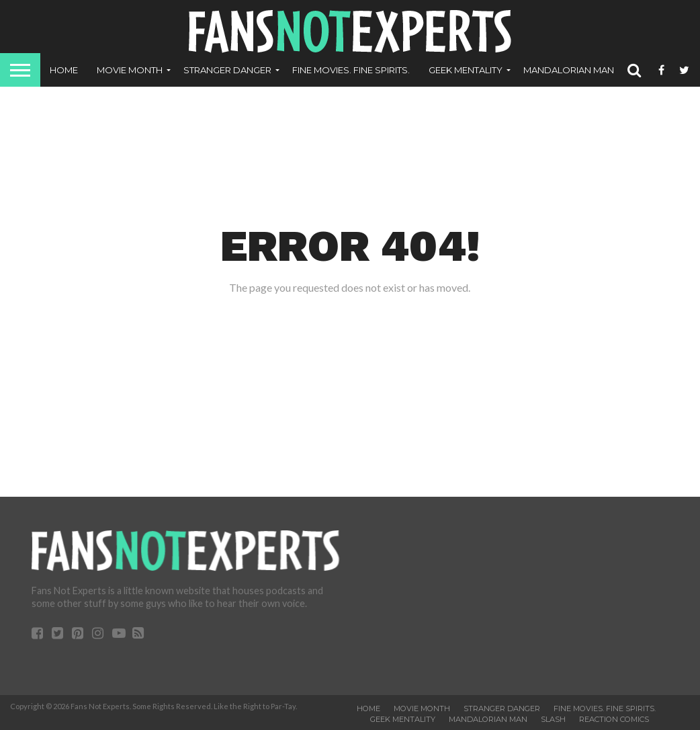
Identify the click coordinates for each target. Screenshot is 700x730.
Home (64, 70)
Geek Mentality (466, 70)
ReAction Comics (614, 719)
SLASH (553, 719)
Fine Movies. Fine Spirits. (351, 70)
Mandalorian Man (569, 70)
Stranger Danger (227, 70)
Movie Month (130, 70)
